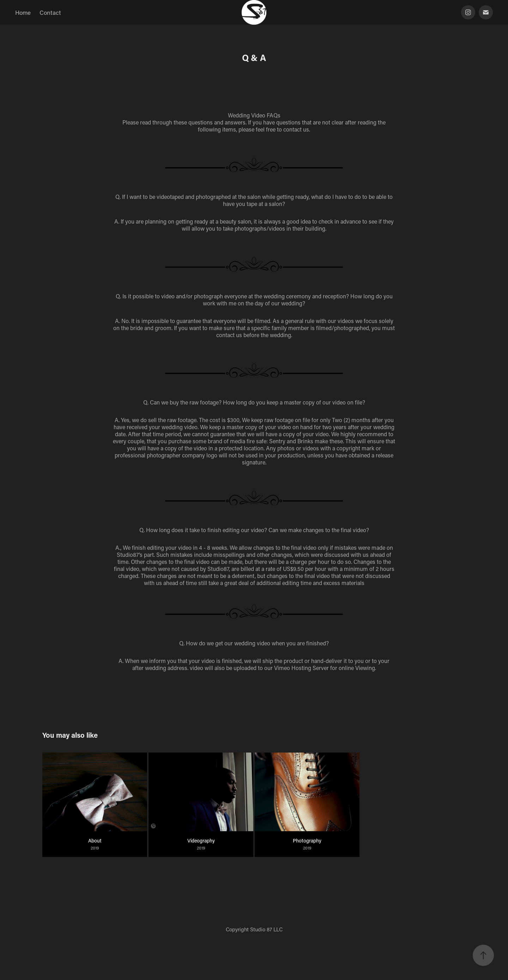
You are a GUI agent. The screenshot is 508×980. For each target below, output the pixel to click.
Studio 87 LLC (266, 929)
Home (23, 12)
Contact (50, 12)
